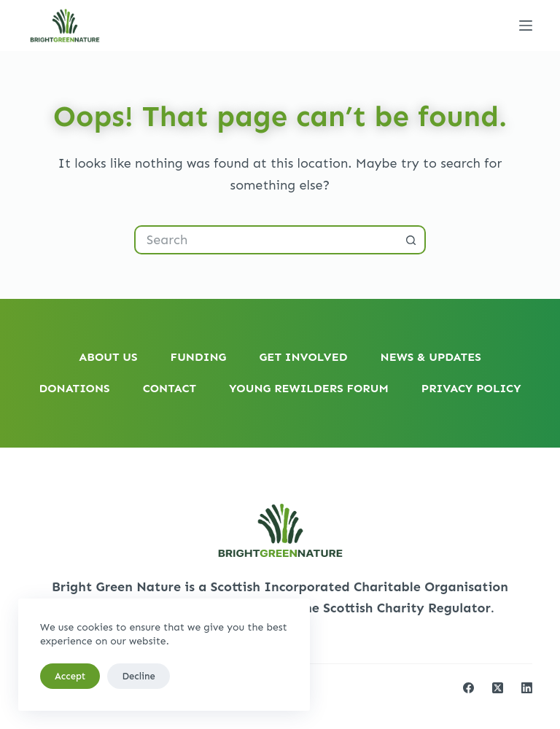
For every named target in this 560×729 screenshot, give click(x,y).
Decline (138, 676)
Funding (199, 357)
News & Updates (431, 357)
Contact (170, 388)
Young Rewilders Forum (309, 388)
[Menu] (526, 26)
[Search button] (411, 240)
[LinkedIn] (527, 688)
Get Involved (303, 357)
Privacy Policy (471, 388)
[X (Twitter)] (498, 688)
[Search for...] (265, 240)
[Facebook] (468, 688)
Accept (70, 676)
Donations (74, 388)
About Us (108, 357)
